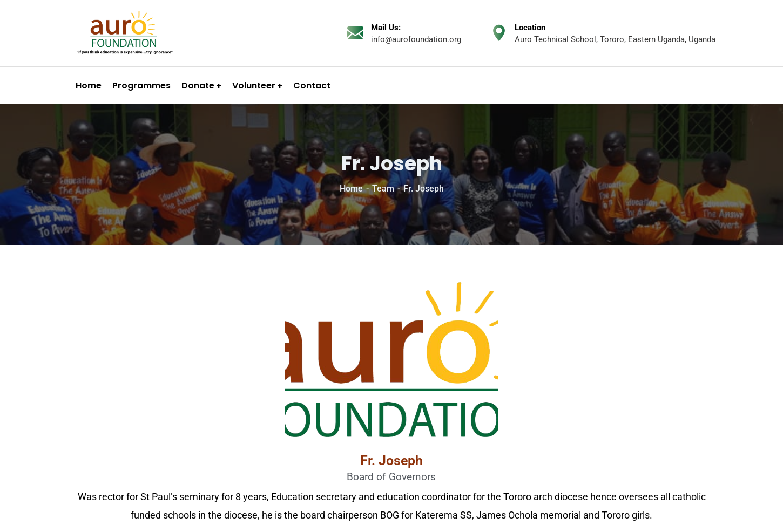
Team (383, 189)
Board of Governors (391, 477)
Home (351, 189)
